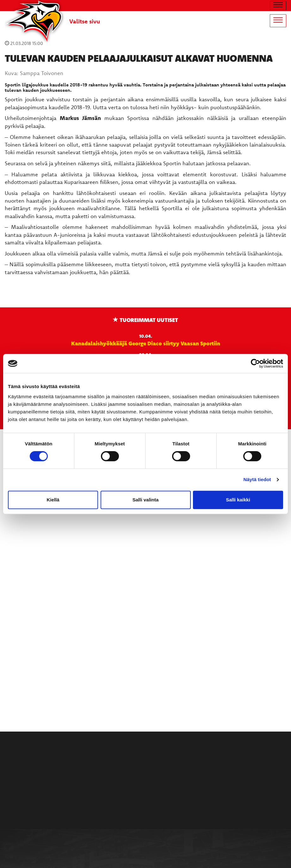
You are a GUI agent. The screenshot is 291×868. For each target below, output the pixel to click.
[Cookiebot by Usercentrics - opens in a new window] (255, 363)
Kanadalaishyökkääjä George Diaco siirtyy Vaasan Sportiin (146, 343)
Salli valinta (146, 500)
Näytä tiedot (257, 479)
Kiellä (53, 500)
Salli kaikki (238, 500)
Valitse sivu (85, 21)
